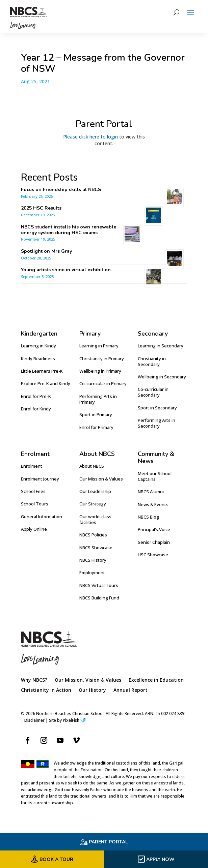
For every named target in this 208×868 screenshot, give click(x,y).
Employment (92, 572)
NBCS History (93, 560)
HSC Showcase (153, 555)
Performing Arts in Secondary (157, 423)
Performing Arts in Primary (98, 399)
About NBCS (92, 466)
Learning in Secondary (161, 346)
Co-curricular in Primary (103, 383)
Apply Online (34, 529)
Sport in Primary (96, 414)
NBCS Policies (93, 535)
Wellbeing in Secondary (162, 377)
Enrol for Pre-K (36, 396)
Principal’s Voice (154, 529)
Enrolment (32, 466)
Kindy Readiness (38, 359)
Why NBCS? (34, 680)
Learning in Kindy (38, 346)
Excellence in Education (156, 680)
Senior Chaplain (154, 542)
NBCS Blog (148, 517)
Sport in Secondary (157, 408)
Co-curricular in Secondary (153, 392)
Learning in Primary (99, 346)
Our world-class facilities (95, 519)
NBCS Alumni (151, 492)
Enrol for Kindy (36, 409)
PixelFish (74, 720)
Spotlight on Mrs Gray (46, 251)
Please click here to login (90, 137)
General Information (42, 517)
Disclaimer (34, 720)
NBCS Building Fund (99, 598)
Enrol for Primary (96, 427)
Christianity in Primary (102, 359)
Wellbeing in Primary (100, 371)
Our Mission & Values (101, 479)
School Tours (35, 504)
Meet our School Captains (155, 476)
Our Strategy (93, 504)
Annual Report (131, 690)
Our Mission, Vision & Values (88, 680)
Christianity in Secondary (152, 361)
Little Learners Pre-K (42, 371)
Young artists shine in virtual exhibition (66, 270)
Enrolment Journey (40, 479)
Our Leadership (95, 491)
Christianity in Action (46, 690)
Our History (92, 690)
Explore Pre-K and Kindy (46, 383)
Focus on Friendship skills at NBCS (62, 190)
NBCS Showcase (96, 548)
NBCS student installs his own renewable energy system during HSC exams (69, 230)
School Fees (33, 491)
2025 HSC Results (41, 208)
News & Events (153, 504)
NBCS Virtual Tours (99, 585)
